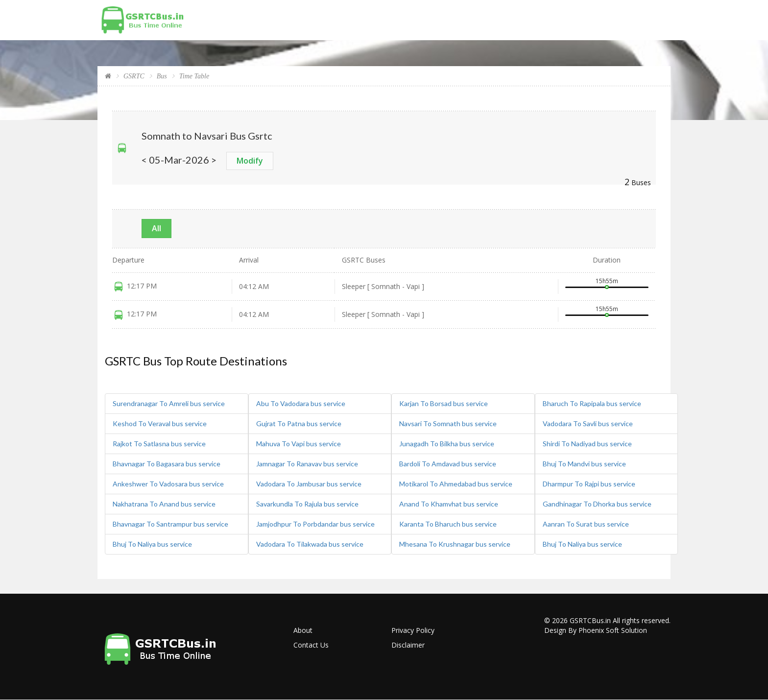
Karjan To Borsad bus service (444, 403)
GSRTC (134, 76)
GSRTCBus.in (590, 620)
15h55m (607, 281)
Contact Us (311, 645)
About (303, 630)
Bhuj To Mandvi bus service (584, 464)
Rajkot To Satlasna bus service (159, 444)
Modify (250, 161)
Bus (162, 76)
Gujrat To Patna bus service (299, 423)
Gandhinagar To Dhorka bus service (597, 504)
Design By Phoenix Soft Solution (596, 630)
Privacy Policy (413, 630)
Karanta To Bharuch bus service (448, 524)
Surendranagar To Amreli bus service (169, 403)
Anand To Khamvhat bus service (449, 504)
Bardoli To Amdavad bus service (448, 464)
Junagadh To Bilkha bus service (447, 444)
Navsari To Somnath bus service (448, 423)
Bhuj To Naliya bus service (152, 544)
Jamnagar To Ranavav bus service (307, 464)
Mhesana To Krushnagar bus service (455, 544)
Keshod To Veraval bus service (160, 423)
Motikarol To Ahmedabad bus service (456, 484)
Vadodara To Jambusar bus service (309, 484)
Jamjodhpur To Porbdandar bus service (315, 524)
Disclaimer (408, 645)
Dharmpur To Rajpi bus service (589, 484)
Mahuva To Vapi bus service (299, 444)
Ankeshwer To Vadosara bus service (168, 484)
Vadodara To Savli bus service (588, 423)
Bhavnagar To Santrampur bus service (170, 524)
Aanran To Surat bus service (586, 524)
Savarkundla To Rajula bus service (307, 504)
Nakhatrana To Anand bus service (164, 504)
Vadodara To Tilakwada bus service (310, 544)
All (156, 228)
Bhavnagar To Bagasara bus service (167, 464)
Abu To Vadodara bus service (301, 403)
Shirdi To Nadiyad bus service (587, 444)
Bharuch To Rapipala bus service (592, 403)
